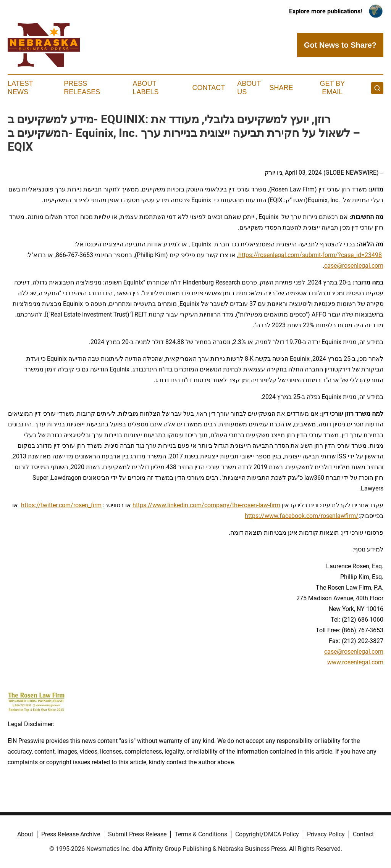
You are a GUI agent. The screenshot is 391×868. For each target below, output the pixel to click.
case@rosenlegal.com (354, 266)
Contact (208, 88)
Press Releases (82, 88)
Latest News (20, 88)
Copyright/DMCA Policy (267, 834)
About (25, 834)
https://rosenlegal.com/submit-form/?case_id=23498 (310, 255)
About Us (249, 88)
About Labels (146, 88)
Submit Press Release (137, 834)
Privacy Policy (326, 834)
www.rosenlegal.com (355, 662)
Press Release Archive (71, 834)
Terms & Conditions (201, 834)
